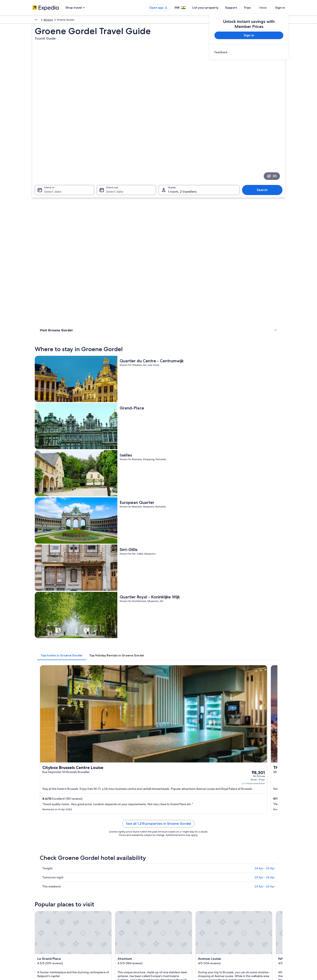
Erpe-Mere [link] (46, 780)
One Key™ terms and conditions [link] (181, 896)
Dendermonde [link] (48, 773)
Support (239, 8)
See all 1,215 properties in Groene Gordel (189, 451)
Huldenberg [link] (231, 757)
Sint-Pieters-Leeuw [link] (175, 780)
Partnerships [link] (39, 896)
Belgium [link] (49, 20)
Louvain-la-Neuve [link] (112, 757)
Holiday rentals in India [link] (111, 889)
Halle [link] (226, 765)
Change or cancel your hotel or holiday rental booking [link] (254, 884)
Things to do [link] (48, 202)
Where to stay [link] (49, 197)
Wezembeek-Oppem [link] (176, 765)
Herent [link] (227, 773)
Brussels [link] (43, 749)
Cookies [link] (167, 883)
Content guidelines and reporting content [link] (187, 910)
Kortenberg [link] (169, 757)
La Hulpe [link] (105, 765)
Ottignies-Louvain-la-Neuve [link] (120, 773)
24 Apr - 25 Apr (265, 490)
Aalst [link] (41, 757)
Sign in (280, 8)
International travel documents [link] (246, 906)
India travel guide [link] (108, 876)
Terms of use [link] (170, 889)
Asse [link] (102, 780)
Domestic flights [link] (107, 903)
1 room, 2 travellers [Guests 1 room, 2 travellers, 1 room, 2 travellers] (182, 146)
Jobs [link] (35, 883)
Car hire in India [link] (106, 910)
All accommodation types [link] (112, 916)
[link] (249, 52)
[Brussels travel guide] (119, 702)
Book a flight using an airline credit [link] (248, 899)
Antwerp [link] (229, 780)
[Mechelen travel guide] (213, 702)
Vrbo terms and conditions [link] (178, 903)
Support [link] (233, 876)
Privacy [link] (167, 876)
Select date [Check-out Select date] (113, 146)
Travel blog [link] (104, 923)
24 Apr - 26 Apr (265, 509)
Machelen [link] (229, 749)
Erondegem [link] (46, 765)
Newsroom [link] (39, 903)
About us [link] (37, 876)
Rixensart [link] (106, 749)
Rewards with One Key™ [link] (111, 930)
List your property (213, 8)
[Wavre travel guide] (260, 702)
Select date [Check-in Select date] (50, 146)
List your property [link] (42, 889)
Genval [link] (166, 773)
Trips (255, 8)
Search (264, 144)
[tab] (123, 344)
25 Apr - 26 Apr (265, 499)
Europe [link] (36, 20)
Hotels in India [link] (106, 883)
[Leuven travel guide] (166, 702)
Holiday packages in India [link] (112, 896)
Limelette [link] (167, 749)
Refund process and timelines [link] (245, 893)
